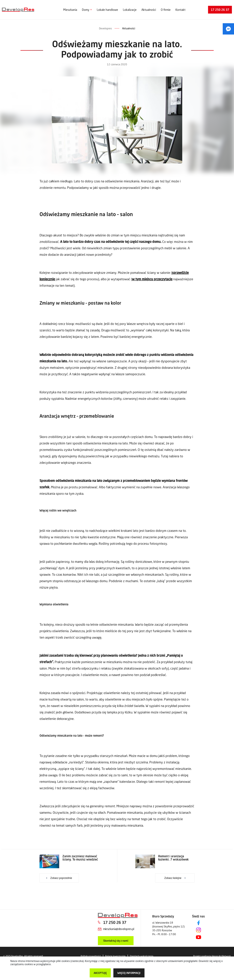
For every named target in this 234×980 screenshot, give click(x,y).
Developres (105, 28)
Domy (86, 10)
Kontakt (180, 10)
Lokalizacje (130, 10)
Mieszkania (70, 10)
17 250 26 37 (220, 10)
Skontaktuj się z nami (116, 941)
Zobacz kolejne (173, 878)
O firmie (166, 10)
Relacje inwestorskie (115, 956)
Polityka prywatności (91, 956)
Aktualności (149, 10)
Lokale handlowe (107, 10)
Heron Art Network (221, 956)
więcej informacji (129, 973)
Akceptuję (100, 973)
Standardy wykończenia (142, 956)
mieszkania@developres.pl (119, 929)
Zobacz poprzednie (61, 878)
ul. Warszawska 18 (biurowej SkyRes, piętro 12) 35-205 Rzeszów (168, 926)
